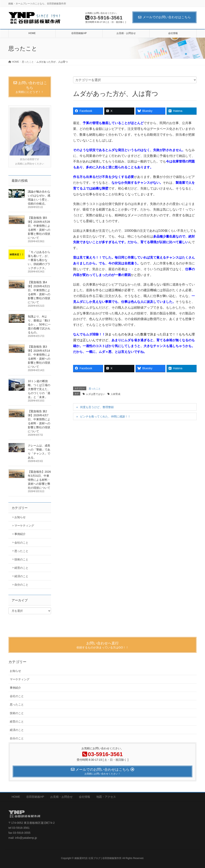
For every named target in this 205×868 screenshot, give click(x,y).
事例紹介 (20, 534)
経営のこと (21, 568)
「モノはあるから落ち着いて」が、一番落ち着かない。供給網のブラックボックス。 (39, 260)
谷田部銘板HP (35, 797)
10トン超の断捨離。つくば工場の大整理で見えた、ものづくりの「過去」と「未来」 (39, 389)
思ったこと (95, 389)
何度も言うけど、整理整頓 (97, 407)
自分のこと (21, 585)
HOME (16, 797)
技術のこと (21, 559)
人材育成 (116, 394)
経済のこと (21, 576)
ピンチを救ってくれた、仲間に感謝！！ (105, 416)
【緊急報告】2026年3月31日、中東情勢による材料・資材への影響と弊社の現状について (39, 480)
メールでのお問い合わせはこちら (164, 17)
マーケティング (24, 526)
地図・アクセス (106, 797)
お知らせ (20, 517)
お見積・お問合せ (61, 797)
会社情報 (84, 797)
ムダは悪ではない (95, 394)
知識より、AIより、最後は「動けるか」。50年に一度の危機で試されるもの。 (39, 324)
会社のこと (21, 543)
